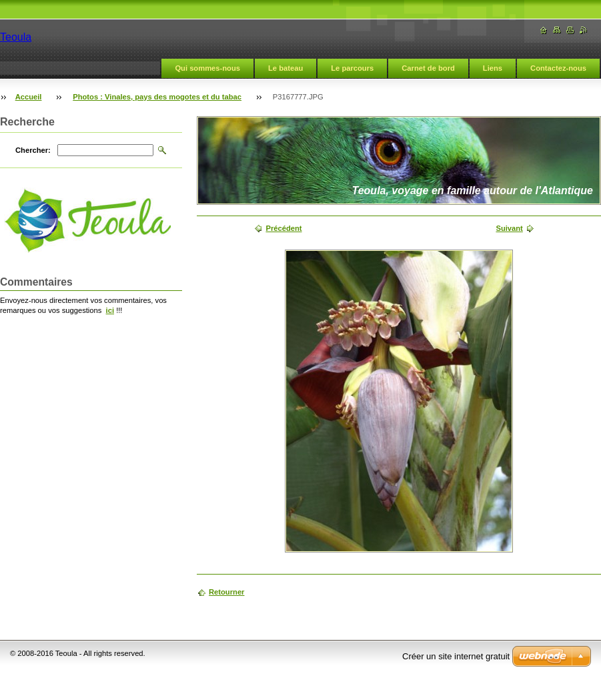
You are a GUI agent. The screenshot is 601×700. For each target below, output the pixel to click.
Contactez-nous (558, 68)
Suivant (509, 228)
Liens (493, 68)
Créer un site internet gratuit (456, 656)
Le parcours (352, 68)
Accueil (29, 97)
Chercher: (33, 150)
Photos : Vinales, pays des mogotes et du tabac (157, 97)
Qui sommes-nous (207, 68)
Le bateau (285, 68)
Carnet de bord (428, 68)
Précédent (283, 228)
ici (110, 310)
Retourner (226, 592)
